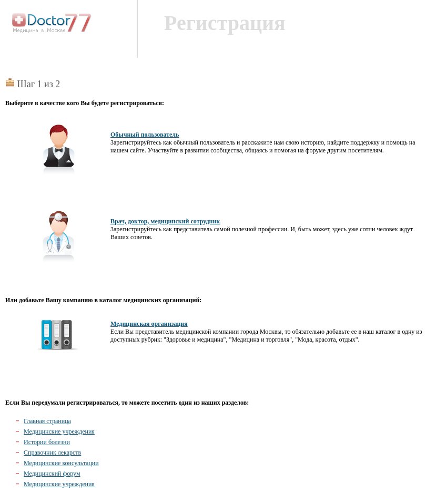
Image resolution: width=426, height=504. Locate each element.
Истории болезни (47, 442)
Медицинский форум (52, 474)
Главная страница (47, 421)
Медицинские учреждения (59, 431)
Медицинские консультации (61, 463)
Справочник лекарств (52, 452)
